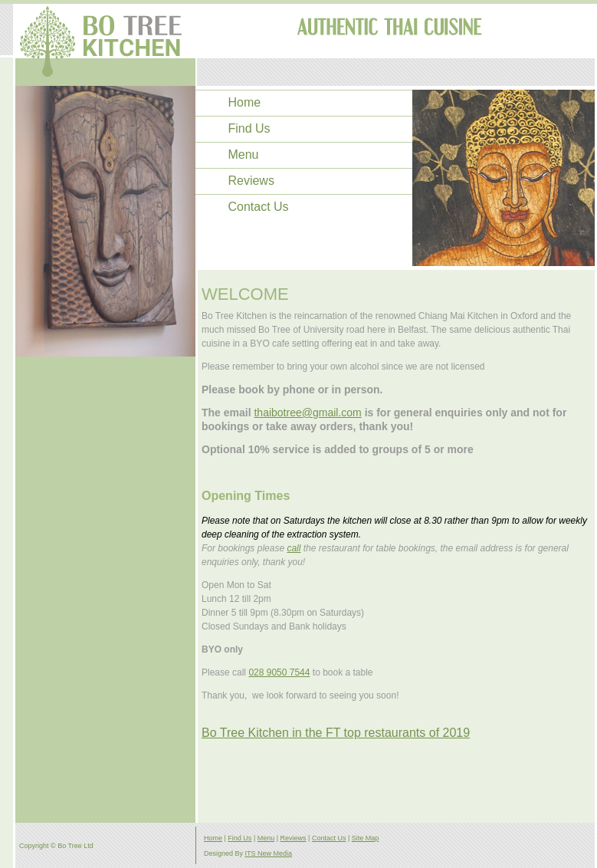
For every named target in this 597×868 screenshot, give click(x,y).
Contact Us (258, 207)
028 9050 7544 (279, 672)
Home (244, 103)
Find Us (249, 129)
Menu (243, 155)
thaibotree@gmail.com (307, 413)
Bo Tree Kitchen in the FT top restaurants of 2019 (336, 733)
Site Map (366, 838)
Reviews (251, 181)
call (294, 548)
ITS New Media (269, 853)
